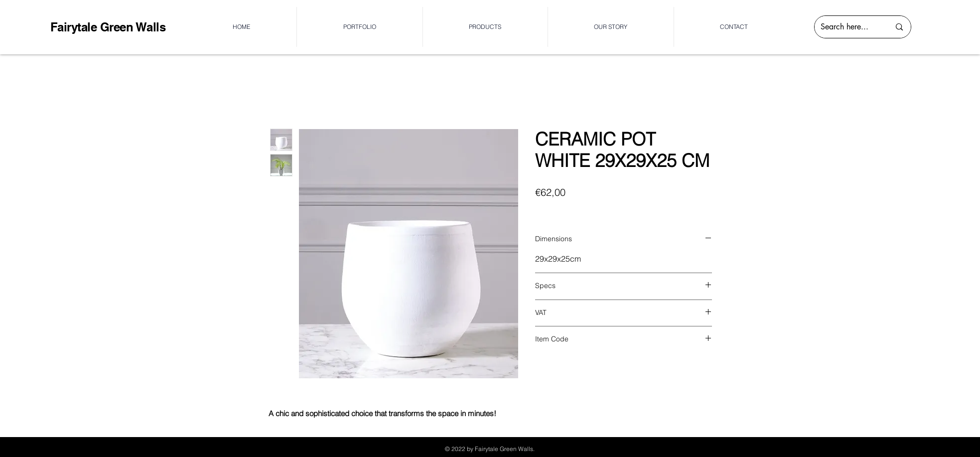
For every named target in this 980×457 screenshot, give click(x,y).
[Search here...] (848, 27)
